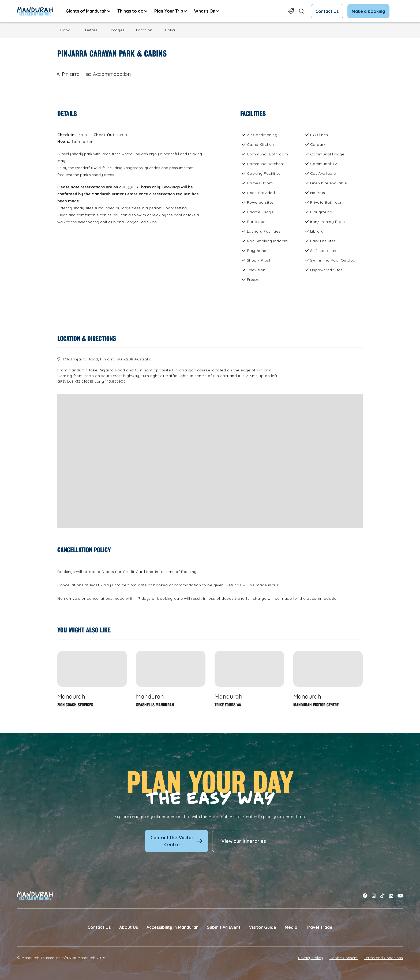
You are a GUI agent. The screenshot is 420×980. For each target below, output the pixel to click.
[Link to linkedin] (391, 896)
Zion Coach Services (75, 705)
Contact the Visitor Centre (177, 841)
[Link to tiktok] (382, 896)
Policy (171, 30)
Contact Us (327, 11)
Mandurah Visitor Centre (316, 705)
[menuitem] (88, 11)
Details (91, 30)
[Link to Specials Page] (291, 11)
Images (118, 30)
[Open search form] (302, 11)
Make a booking (368, 11)
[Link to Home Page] (35, 11)
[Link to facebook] (365, 896)
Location (144, 30)
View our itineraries (244, 841)
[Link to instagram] (374, 896)
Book (65, 30)
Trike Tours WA (228, 705)
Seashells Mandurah (155, 705)
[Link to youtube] (400, 896)
